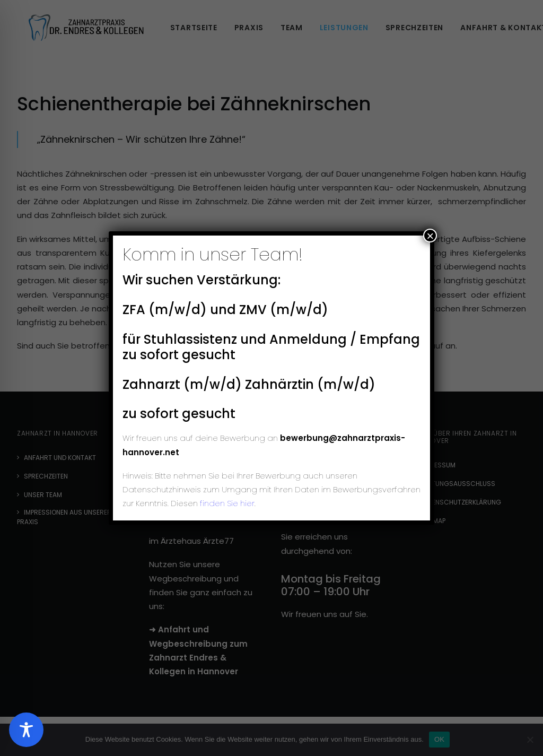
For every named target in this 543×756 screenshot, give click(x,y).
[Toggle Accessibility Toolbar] (26, 730)
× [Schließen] (430, 236)
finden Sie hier (226, 503)
